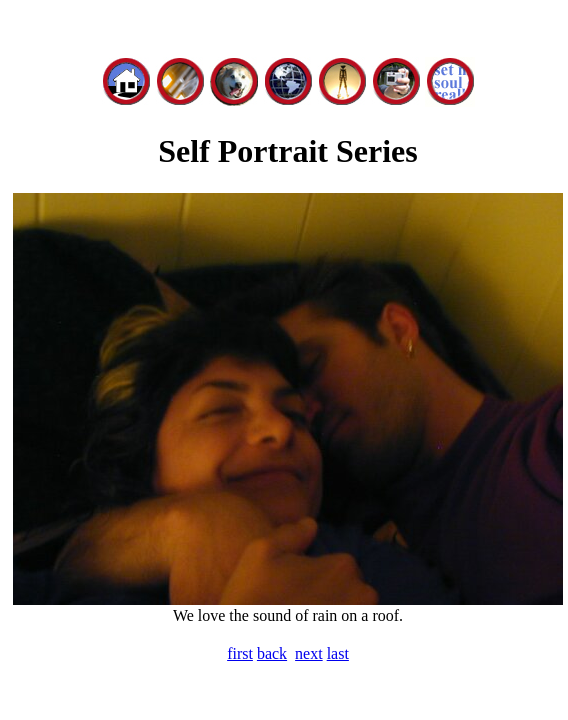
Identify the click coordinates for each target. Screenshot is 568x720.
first (240, 653)
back (272, 653)
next (309, 653)
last (338, 653)
